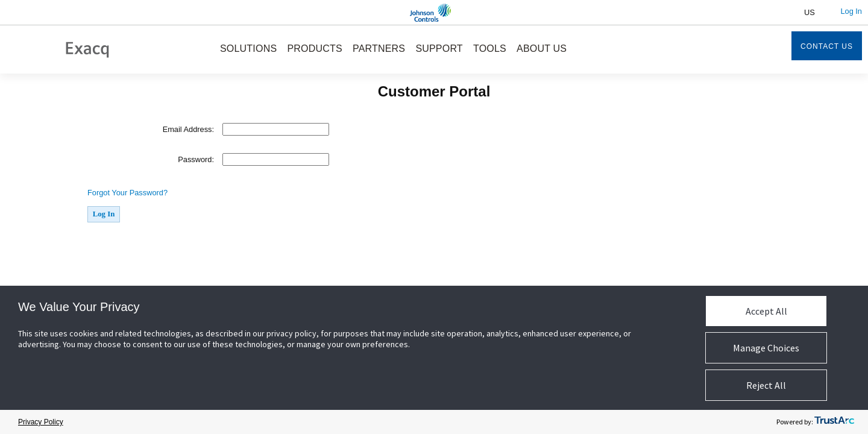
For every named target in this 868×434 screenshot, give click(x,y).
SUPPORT (439, 49)
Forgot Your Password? (127, 193)
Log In (851, 11)
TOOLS (490, 49)
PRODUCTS (314, 49)
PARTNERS (379, 49)
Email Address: (188, 129)
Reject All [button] (766, 385)
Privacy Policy (41, 422)
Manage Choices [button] (766, 348)
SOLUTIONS (248, 49)
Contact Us (827, 46)
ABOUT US (542, 49)
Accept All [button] (766, 311)
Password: (196, 159)
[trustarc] (834, 422)
